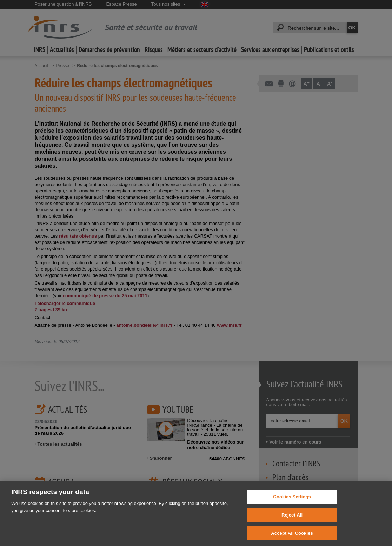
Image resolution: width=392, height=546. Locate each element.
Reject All (292, 523)
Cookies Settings (292, 504)
